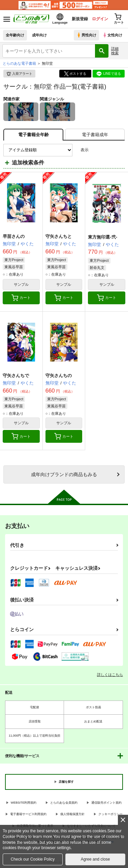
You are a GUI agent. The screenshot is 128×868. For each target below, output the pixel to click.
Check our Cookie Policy (33, 859)
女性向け (112, 35)
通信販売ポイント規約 (106, 803)
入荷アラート (19, 74)
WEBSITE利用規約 (24, 803)
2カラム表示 (108, 150)
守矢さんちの (59, 376)
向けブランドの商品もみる (64, 474)
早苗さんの (14, 236)
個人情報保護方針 (72, 814)
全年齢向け (15, 35)
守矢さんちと (59, 236)
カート (21, 298)
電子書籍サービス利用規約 (28, 814)
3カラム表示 (96, 150)
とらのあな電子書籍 (19, 63)
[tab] (95, 135)
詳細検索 (115, 51)
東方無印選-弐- (103, 237)
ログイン (100, 19)
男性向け (86, 35)
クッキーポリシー (110, 814)
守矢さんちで (16, 376)
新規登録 (80, 19)
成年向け (39, 35)
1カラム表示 (119, 150)
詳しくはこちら (110, 675)
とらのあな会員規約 (64, 803)
